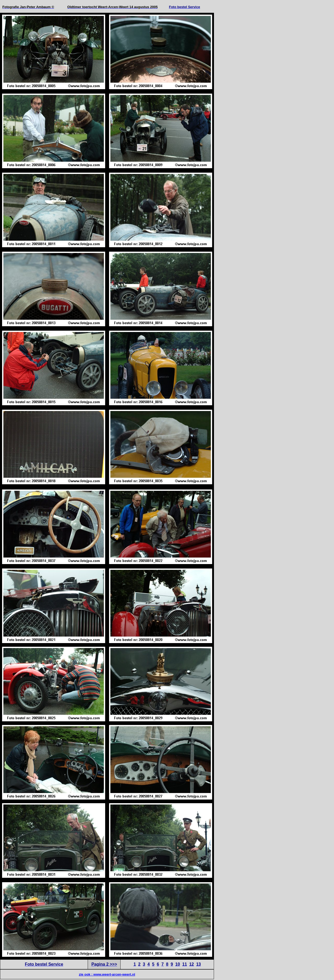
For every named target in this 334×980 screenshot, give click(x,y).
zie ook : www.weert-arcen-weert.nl (107, 974)
